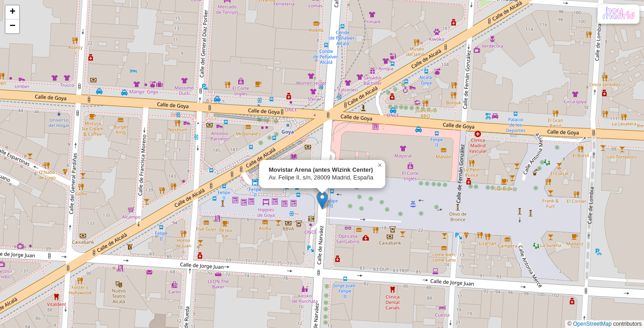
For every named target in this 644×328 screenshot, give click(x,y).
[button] (322, 200)
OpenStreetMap (592, 324)
